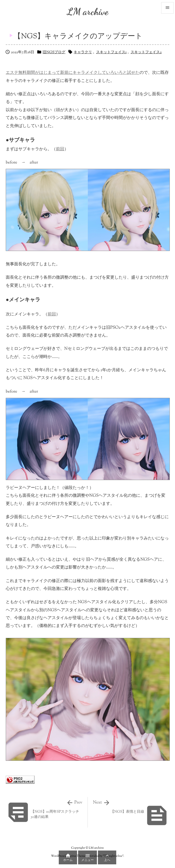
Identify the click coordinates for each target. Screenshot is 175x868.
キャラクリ (83, 52)
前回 (60, 149)
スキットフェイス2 (146, 52)
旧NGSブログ (54, 52)
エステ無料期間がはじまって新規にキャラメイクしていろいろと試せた (73, 73)
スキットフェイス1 (111, 52)
